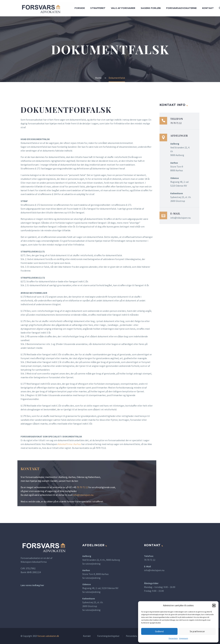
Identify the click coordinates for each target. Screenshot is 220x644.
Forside (80, 8)
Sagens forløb (151, 8)
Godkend (159, 631)
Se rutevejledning (91, 564)
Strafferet (98, 8)
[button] (214, 605)
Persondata (173, 638)
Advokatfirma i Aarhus (69, 445)
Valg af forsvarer (123, 8)
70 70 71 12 (82, 487)
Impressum (184, 638)
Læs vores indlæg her (32, 585)
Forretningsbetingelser (108, 636)
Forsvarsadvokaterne (181, 8)
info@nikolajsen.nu (83, 495)
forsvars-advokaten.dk (48, 636)
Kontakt (208, 8)
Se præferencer (197, 631)
